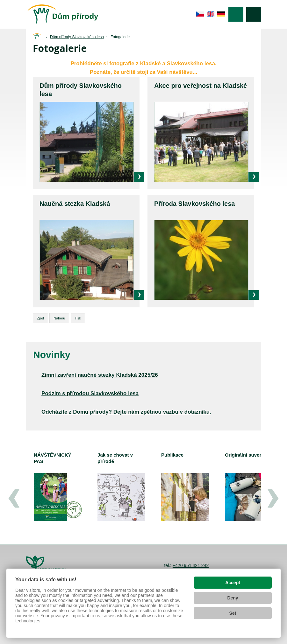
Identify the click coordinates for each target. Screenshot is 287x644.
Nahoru (59, 318)
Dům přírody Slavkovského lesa (77, 37)
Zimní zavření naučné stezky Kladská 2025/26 (100, 375)
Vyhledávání (254, 14)
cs (200, 14)
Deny (233, 598)
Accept (233, 583)
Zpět (40, 318)
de (221, 14)
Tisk (78, 318)
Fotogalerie (120, 37)
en (211, 14)
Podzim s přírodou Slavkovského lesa (90, 393)
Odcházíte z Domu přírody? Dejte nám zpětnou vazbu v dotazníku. (126, 412)
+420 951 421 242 (191, 565)
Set (233, 613)
